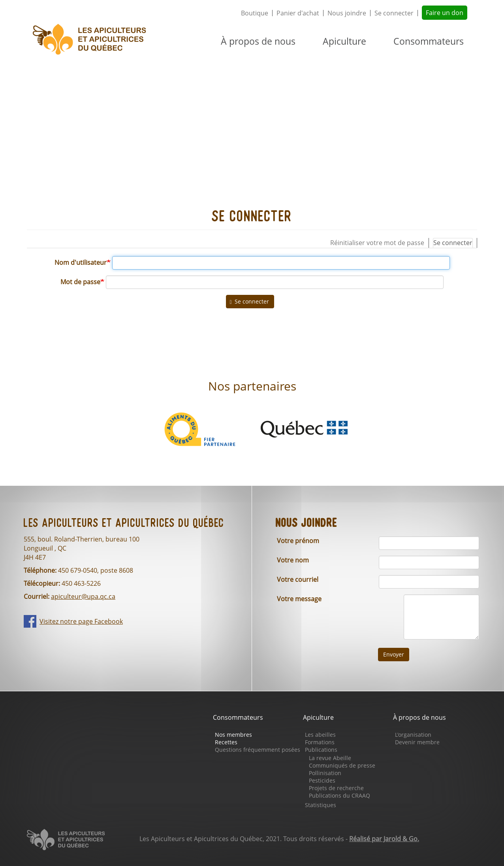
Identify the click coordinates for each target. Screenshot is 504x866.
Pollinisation (325, 773)
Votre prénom (298, 541)
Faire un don (445, 13)
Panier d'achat (298, 13)
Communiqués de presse (342, 765)
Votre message (299, 599)
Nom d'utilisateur (81, 262)
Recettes (226, 742)
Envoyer (394, 654)
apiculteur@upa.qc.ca (83, 596)
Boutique (255, 13)
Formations (320, 742)
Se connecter (394, 13)
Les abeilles (320, 735)
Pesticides (322, 780)
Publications (321, 750)
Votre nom (293, 560)
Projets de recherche (336, 788)
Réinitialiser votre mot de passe (377, 243)
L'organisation (413, 735)
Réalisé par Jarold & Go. (384, 839)
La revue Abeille (330, 758)
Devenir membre (417, 742)
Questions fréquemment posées (258, 750)
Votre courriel (298, 579)
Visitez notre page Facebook (81, 621)
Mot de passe (80, 282)
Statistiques (321, 805)
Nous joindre (347, 13)
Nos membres (233, 735)
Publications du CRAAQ (339, 795)
